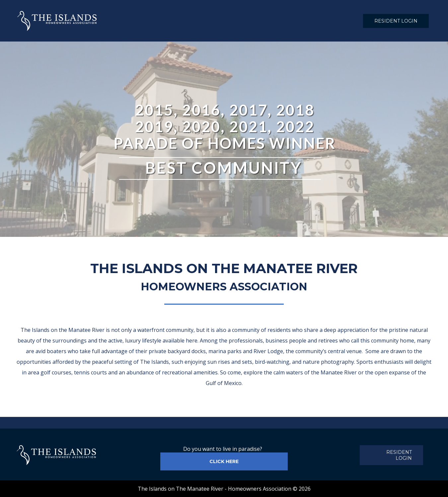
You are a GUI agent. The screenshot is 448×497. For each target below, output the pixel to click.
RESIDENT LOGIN (396, 21)
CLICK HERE (224, 461)
